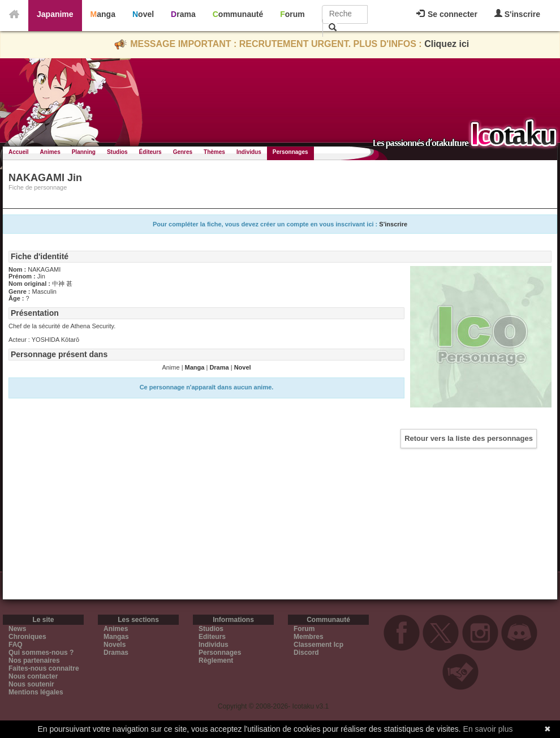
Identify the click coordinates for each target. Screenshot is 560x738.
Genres (183, 152)
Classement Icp (318, 645)
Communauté (238, 14)
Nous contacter (33, 676)
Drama (183, 14)
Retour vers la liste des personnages (469, 438)
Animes (50, 152)
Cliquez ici (447, 44)
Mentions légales (36, 692)
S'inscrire (517, 14)
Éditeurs (150, 152)
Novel (143, 14)
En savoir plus (488, 729)
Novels (115, 645)
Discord (306, 653)
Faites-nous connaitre (44, 668)
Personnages (290, 152)
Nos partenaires (34, 660)
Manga (103, 14)
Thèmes (214, 152)
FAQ (16, 645)
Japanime (55, 14)
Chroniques (27, 637)
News (17, 629)
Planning (84, 152)
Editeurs (212, 637)
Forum (292, 14)
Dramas (116, 653)
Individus (249, 152)
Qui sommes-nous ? (41, 653)
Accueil (19, 152)
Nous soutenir (31, 684)
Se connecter (447, 14)
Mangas (116, 637)
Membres (309, 637)
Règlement (216, 660)
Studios (117, 152)
